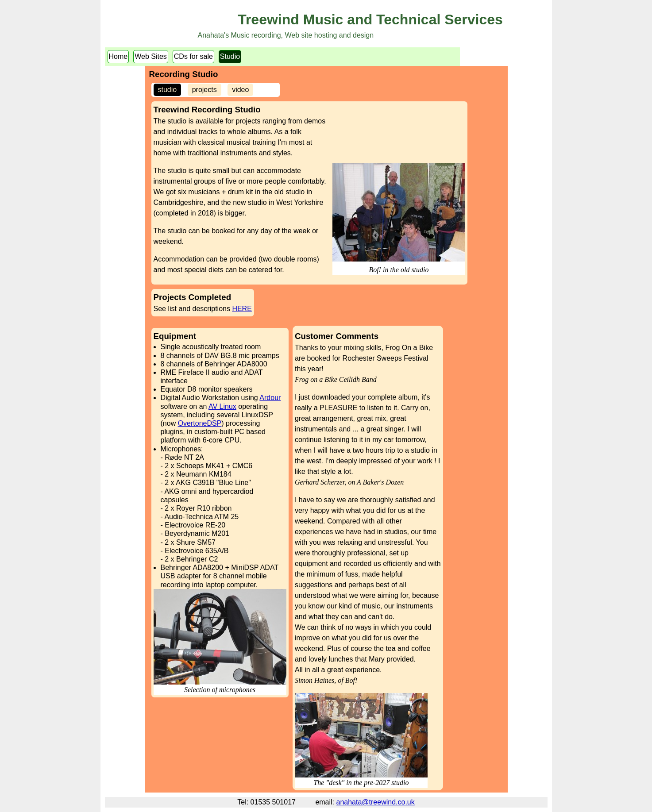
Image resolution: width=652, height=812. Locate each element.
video (240, 90)
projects (204, 90)
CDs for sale (193, 56)
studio (168, 90)
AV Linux (222, 406)
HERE (242, 309)
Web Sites (151, 56)
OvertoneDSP (200, 423)
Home (118, 56)
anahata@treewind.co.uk (376, 802)
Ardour (270, 398)
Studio (230, 56)
